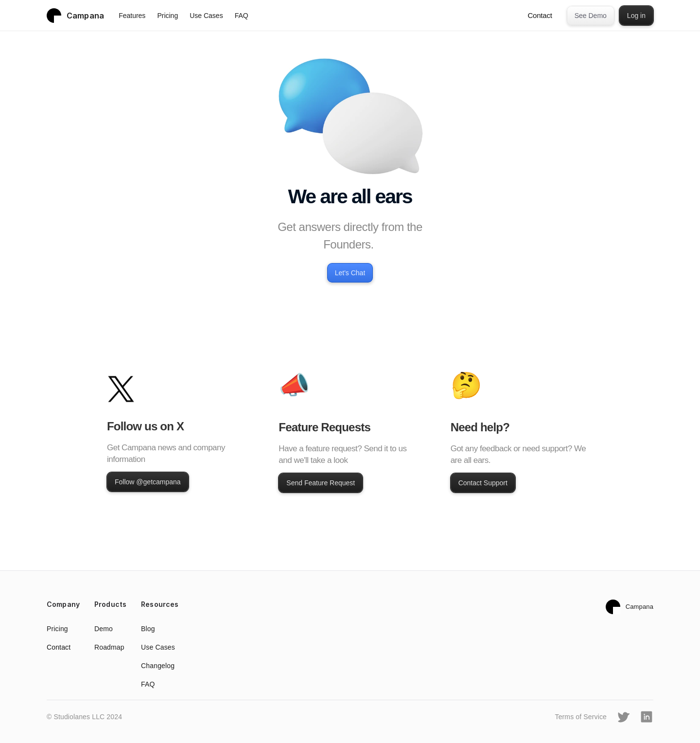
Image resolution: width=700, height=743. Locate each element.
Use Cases (206, 16)
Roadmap (109, 647)
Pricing (167, 16)
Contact (540, 15)
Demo (104, 629)
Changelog (158, 666)
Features (132, 16)
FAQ (242, 16)
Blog (148, 629)
